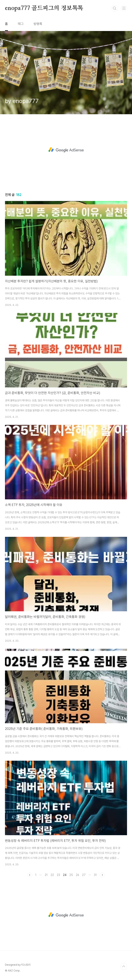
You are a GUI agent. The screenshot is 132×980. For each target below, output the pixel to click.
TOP (124, 966)
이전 (30, 875)
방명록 (38, 24)
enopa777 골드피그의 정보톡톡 (44, 8)
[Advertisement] (66, 150)
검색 (115, 8)
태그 (21, 24)
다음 (102, 875)
